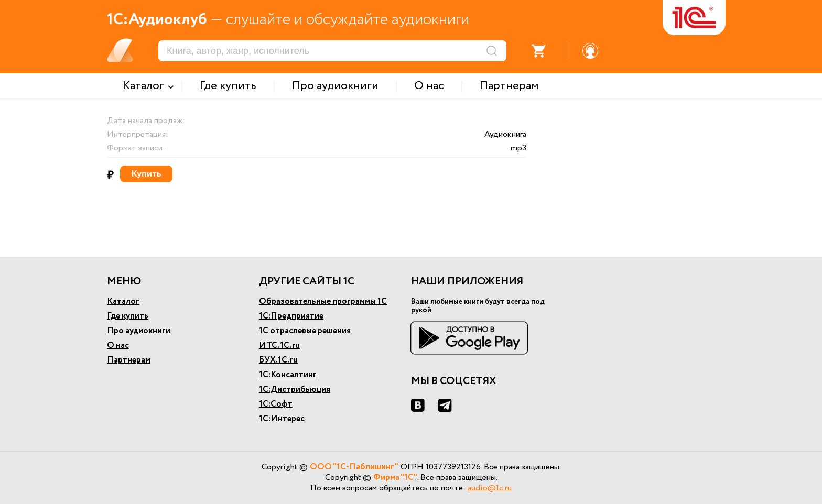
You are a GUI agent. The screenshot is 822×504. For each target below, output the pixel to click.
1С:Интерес (282, 419)
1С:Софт (276, 404)
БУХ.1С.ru (278, 360)
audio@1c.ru (490, 488)
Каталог (123, 302)
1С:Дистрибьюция (295, 390)
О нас (118, 346)
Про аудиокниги (139, 331)
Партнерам (129, 360)
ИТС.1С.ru (279, 346)
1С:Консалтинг (288, 375)
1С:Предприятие (291, 316)
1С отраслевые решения (305, 331)
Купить (146, 174)
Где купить (128, 316)
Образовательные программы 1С (323, 302)
